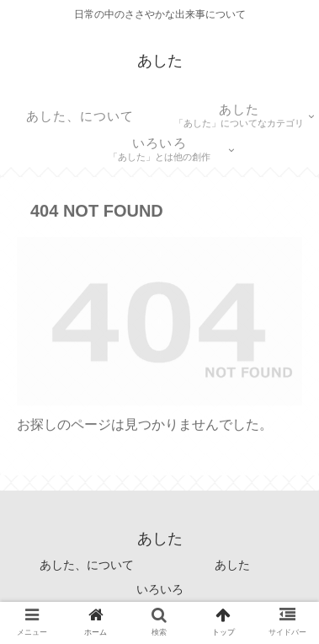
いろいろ (160, 589)
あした (232, 565)
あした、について (87, 565)
